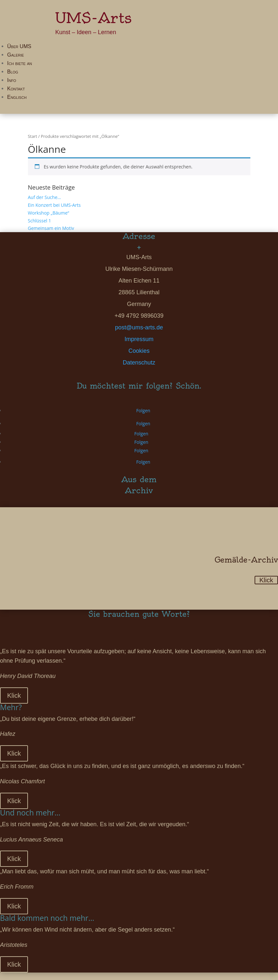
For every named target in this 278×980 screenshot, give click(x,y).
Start (33, 136)
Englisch (17, 97)
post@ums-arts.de (139, 327)
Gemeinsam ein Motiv (51, 228)
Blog (13, 72)
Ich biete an (20, 63)
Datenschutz (139, 363)
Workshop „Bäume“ (49, 213)
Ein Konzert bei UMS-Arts (54, 205)
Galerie (16, 55)
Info (12, 80)
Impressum (139, 339)
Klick (266, 580)
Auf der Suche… (45, 197)
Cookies (139, 351)
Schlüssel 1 (40, 221)
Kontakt (16, 89)
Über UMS (19, 46)
